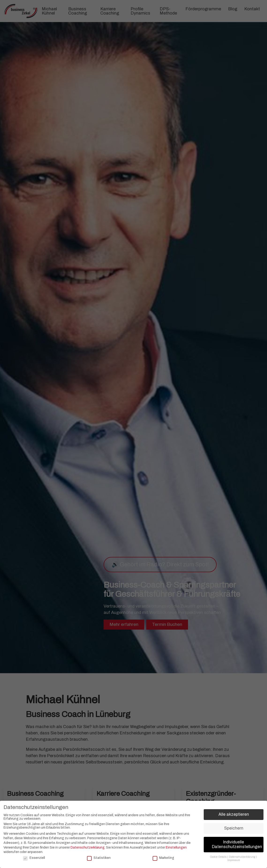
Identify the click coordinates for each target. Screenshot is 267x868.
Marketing (163, 858)
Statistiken (99, 858)
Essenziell (34, 858)
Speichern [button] (234, 828)
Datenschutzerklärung (88, 847)
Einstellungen (176, 847)
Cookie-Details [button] (218, 857)
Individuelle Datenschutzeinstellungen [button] (237, 844)
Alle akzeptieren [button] (234, 814)
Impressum (234, 860)
